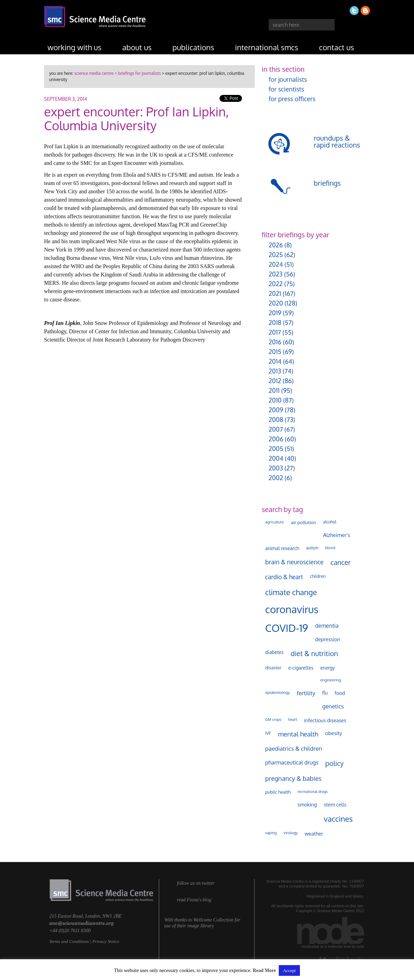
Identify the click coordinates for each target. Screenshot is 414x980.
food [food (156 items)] (340, 693)
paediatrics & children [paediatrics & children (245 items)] (294, 748)
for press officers (292, 99)
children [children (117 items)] (318, 576)
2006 (276, 439)
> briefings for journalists (137, 73)
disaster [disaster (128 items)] (273, 668)
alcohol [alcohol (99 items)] (330, 522)
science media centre (94, 73)
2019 (275, 313)
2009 (276, 410)
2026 (276, 245)
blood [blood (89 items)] (330, 548)
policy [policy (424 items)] (334, 763)
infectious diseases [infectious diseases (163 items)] (325, 720)
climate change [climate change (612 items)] (291, 592)
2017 (275, 332)
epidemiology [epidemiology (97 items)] (278, 692)
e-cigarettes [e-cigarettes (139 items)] (301, 668)
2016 (275, 342)
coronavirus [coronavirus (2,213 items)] (292, 609)
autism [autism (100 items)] (312, 548)
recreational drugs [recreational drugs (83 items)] (313, 792)
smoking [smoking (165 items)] (307, 804)
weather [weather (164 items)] (314, 833)
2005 (276, 449)
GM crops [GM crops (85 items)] (273, 719)
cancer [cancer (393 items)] (340, 562)
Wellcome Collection (213, 920)
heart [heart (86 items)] (292, 719)
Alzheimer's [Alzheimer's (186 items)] (337, 535)
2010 (275, 400)
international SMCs (267, 47)
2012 (275, 381)
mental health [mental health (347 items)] (298, 734)
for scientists (287, 89)
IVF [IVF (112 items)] (268, 733)
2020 (276, 303)
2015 (275, 352)
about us (137, 47)
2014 (275, 361)
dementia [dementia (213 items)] (327, 626)
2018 (275, 323)
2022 (276, 284)
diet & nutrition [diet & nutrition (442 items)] (314, 653)
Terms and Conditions (69, 941)
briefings (327, 183)
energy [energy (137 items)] (328, 668)
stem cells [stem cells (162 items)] (335, 804)
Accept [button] (289, 970)
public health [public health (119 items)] (278, 792)
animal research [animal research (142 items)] (282, 548)
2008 (276, 420)
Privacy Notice (106, 941)
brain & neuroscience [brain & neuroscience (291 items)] (294, 562)
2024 (276, 264)
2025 (276, 255)
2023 (276, 274)
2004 (276, 458)
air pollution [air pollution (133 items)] (304, 522)
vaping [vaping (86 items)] (271, 833)
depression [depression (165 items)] (328, 639)
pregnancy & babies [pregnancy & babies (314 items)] (293, 778)
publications (193, 47)
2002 (276, 478)
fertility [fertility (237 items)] (306, 693)
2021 (275, 293)
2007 (276, 429)
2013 (275, 371)
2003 (276, 468)
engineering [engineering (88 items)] (331, 680)
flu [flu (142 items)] (325, 693)
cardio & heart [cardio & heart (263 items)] (284, 577)
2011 (274, 390)
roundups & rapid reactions (337, 141)
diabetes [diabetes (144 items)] (274, 652)
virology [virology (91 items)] (291, 833)
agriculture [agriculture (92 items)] (275, 522)
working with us (75, 47)
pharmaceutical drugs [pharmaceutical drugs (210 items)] (292, 762)
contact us (337, 47)
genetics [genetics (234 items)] (333, 706)
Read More (264, 970)
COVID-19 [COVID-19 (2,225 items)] (287, 628)
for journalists (288, 79)
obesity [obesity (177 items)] (334, 733)
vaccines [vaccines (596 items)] (338, 819)
